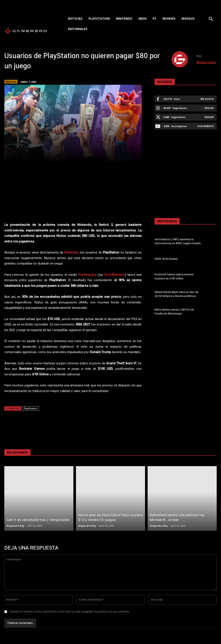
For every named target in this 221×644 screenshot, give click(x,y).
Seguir (209, 108)
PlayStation (30, 408)
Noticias (11, 82)
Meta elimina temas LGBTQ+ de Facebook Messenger (174, 312)
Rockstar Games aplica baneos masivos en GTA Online (174, 277)
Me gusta (207, 99)
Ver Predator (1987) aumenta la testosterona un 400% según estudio (178, 241)
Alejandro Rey (15, 526)
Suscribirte (206, 126)
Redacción (206, 62)
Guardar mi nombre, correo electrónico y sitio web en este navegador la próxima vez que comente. (70, 612)
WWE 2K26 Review (166, 259)
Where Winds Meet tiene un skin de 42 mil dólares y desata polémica (176, 294)
